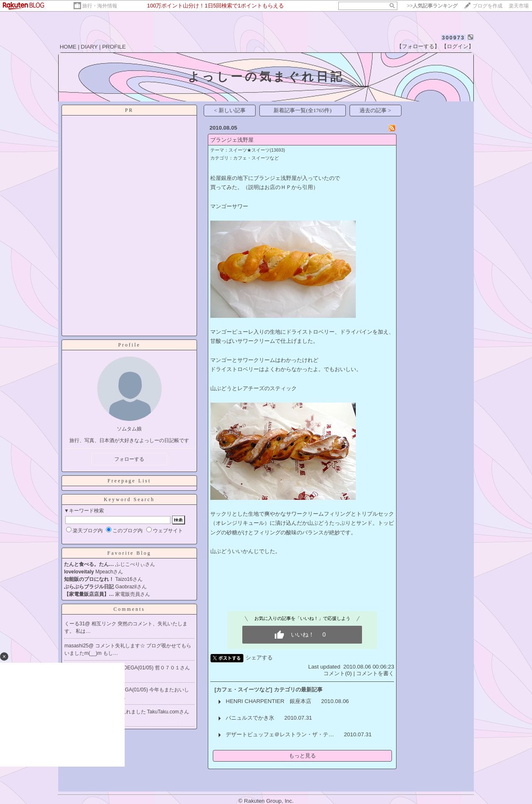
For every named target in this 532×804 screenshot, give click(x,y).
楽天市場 (519, 6)
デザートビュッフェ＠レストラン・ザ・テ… (280, 734)
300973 (453, 38)
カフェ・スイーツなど (256, 158)
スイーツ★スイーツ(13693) (257, 150)
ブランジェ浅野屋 (232, 140)
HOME (68, 47)
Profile (129, 345)
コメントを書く (375, 673)
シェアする (259, 658)
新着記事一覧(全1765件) (303, 110)
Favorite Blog (129, 553)
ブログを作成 (488, 6)
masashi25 (76, 646)
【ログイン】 (458, 46)
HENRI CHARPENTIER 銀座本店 (268, 701)
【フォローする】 (418, 46)
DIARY (89, 47)
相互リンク (105, 624)
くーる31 (75, 624)
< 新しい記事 (230, 110)
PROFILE (114, 47)
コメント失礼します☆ (121, 646)
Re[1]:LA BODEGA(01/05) (126, 668)
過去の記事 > (375, 110)
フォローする (129, 459)
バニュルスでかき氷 (250, 718)
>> (432, 6)
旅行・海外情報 (100, 6)
